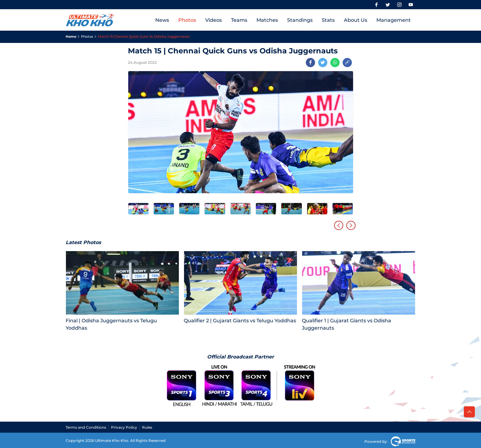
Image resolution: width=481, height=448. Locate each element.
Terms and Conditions (86, 427)
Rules (147, 427)
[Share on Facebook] (310, 63)
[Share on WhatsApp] (335, 63)
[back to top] (469, 412)
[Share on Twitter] (323, 63)
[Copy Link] (347, 63)
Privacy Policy (124, 427)
